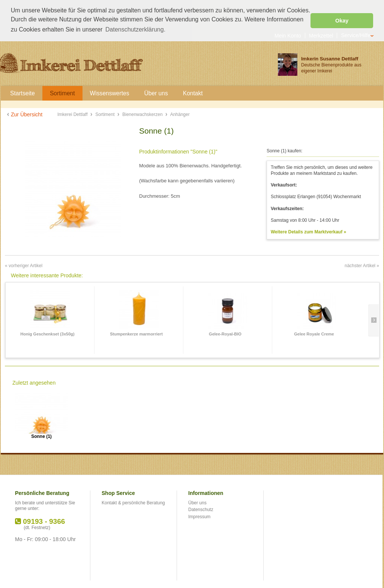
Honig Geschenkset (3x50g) (47, 333)
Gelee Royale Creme (314, 333)
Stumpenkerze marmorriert (136, 333)
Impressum (199, 516)
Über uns (197, 502)
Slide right (374, 320)
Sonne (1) (41, 436)
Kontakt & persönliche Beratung (133, 502)
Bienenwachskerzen (143, 114)
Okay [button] (342, 21)
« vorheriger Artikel (24, 265)
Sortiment (106, 114)
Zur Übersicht (27, 114)
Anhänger (180, 114)
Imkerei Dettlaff (73, 114)
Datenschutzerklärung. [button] (135, 29)
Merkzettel (321, 35)
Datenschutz (201, 509)
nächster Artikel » (362, 265)
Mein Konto (288, 35)
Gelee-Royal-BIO (225, 333)
